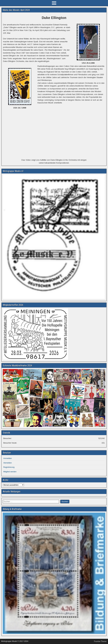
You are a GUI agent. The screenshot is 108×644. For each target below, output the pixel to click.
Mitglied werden (10, 472)
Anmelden (8, 458)
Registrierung (9, 467)
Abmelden (8, 463)
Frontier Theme (100, 641)
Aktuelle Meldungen (12, 492)
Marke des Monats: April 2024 (16, 10)
